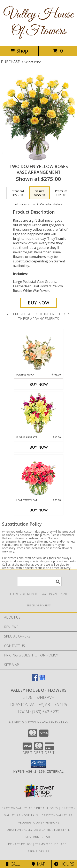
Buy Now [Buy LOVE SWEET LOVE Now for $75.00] (39, 510)
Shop (19, 51)
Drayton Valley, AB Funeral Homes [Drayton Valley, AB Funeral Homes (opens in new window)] (30, 808)
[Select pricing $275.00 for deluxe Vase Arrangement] (40, 193)
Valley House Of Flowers (38, 23)
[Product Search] (39, 582)
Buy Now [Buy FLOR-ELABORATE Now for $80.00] (39, 447)
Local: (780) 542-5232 (39, 712)
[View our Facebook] (35, 679)
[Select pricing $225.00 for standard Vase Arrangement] (18, 193)
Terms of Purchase (51, 844)
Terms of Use (39, 851)
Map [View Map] (39, 864)
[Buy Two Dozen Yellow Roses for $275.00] (39, 303)
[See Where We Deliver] (39, 605)
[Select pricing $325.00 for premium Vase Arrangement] (61, 193)
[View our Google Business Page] (42, 679)
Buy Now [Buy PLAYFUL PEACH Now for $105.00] (39, 384)
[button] (38, 764)
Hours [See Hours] (64, 864)
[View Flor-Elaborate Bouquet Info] (38, 414)
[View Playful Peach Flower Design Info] (38, 351)
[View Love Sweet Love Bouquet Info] (38, 477)
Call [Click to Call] (13, 864)
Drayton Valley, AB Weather (30, 830)
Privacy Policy (20, 844)
